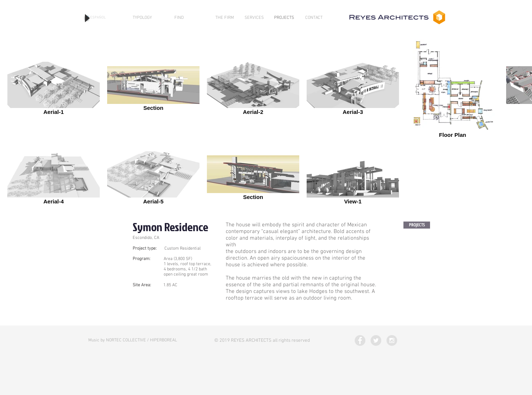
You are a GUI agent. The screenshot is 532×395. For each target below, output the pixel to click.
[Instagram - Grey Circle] (392, 340)
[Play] (87, 18)
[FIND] (179, 18)
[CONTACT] (314, 18)
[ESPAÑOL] (98, 18)
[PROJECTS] (284, 18)
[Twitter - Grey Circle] (376, 340)
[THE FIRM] (225, 18)
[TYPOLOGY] (142, 18)
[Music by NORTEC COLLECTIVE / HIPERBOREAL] (133, 340)
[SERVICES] (254, 18)
